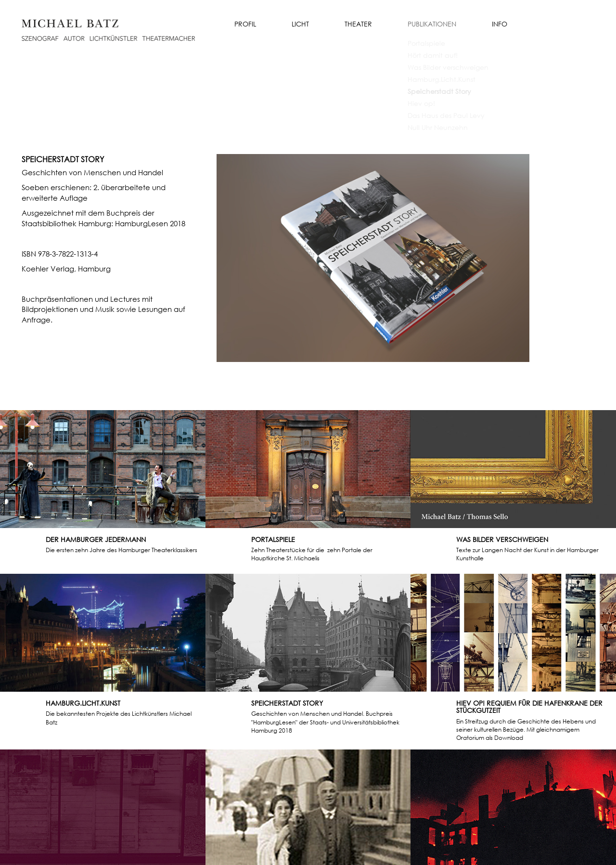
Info (500, 24)
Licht (300, 24)
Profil (245, 24)
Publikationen (432, 24)
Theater (358, 24)
